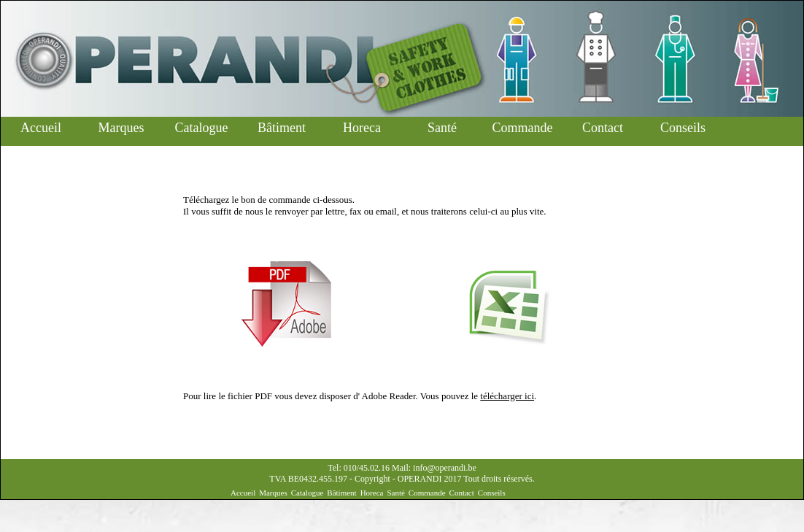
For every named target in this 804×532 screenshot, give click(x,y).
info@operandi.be (445, 468)
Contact (603, 128)
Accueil (41, 128)
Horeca (362, 128)
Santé (442, 128)
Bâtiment (282, 128)
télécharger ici (507, 396)
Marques (121, 128)
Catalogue (202, 128)
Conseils (683, 128)
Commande (523, 128)
